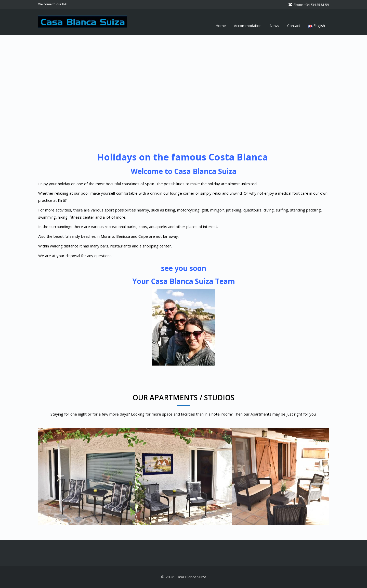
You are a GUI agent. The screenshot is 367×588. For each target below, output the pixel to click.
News (274, 26)
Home (221, 26)
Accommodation (248, 26)
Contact (294, 26)
